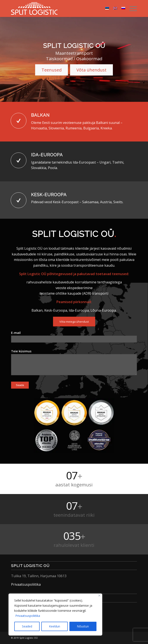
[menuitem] (131, 8)
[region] (55, 615)
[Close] (99, 596)
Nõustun (83, 626)
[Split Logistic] (61, 8)
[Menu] (131, 8)
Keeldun (55, 626)
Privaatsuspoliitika (28, 616)
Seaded (27, 626)
